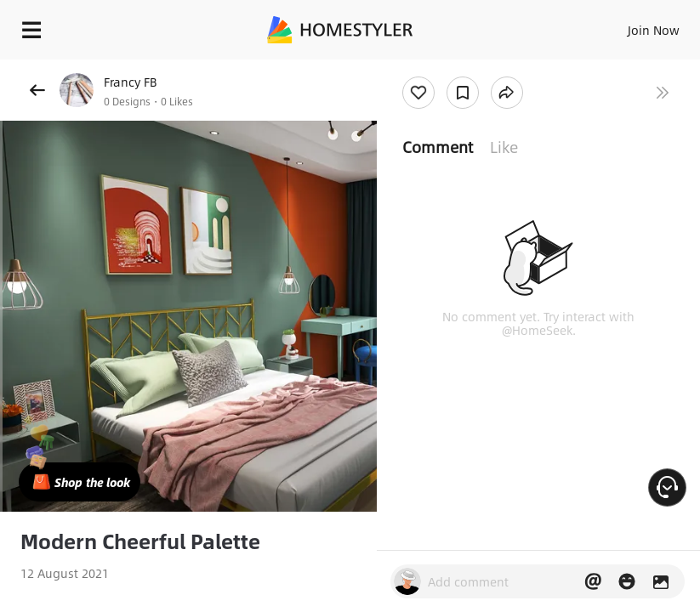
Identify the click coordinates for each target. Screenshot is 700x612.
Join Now (654, 30)
